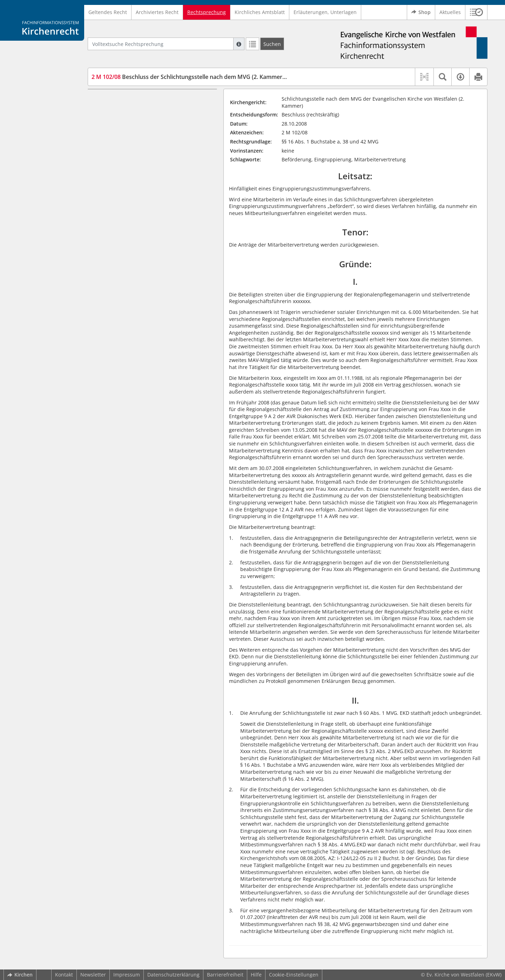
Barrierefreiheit (225, 975)
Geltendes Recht (108, 12)
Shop (421, 12)
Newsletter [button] (93, 975)
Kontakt (64, 975)
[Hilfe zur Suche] (239, 44)
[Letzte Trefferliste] (252, 44)
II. (101, 110)
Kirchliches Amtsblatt (260, 12)
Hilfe (256, 975)
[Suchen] (272, 44)
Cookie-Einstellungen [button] (294, 975)
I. (95, 99)
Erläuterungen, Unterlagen (325, 12)
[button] (476, 12)
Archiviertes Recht (157, 12)
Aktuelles (450, 12)
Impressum (127, 975)
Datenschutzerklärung (173, 975)
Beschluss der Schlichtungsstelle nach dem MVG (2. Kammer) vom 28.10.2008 (209, 77)
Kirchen (20, 975)
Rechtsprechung (207, 12)
